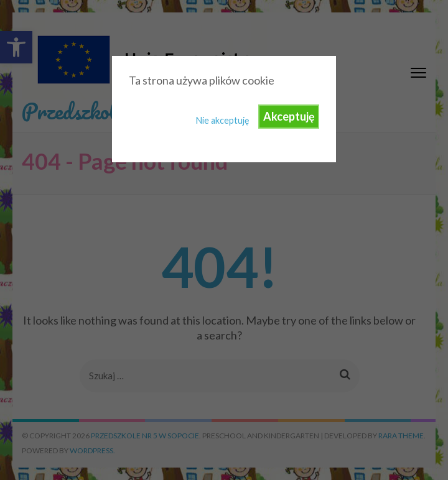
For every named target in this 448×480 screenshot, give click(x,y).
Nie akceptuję (223, 120)
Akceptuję (289, 116)
